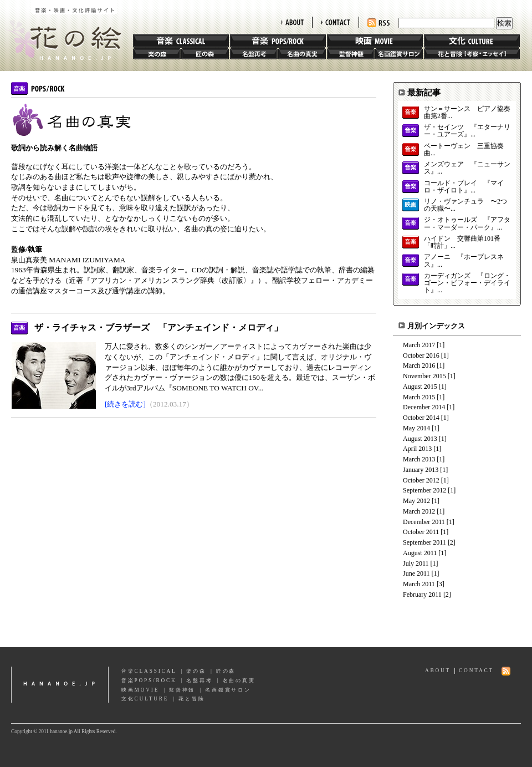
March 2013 (419, 459)
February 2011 (422, 595)
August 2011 (420, 553)
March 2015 (419, 397)
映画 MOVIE (375, 41)
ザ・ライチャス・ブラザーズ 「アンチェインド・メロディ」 (158, 327)
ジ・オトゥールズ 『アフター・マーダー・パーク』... (467, 224)
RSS (378, 23)
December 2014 (424, 407)
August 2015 (420, 387)
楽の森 (157, 54)
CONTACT (336, 22)
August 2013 (420, 439)
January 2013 (421, 470)
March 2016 (419, 365)
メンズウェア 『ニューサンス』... (467, 168)
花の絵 (61, 30)
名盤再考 (254, 54)
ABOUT (292, 22)
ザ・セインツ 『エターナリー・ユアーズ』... (467, 131)
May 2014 (416, 428)
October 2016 (421, 355)
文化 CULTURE (472, 41)
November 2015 (424, 376)
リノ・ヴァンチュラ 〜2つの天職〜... (465, 205)
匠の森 (205, 54)
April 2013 (417, 449)
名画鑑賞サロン (399, 54)
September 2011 (424, 542)
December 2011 (424, 522)
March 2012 (419, 511)
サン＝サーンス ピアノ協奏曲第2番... (467, 113)
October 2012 (421, 480)
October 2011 (421, 532)
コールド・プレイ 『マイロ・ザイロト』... (464, 187)
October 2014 (421, 418)
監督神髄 (351, 54)
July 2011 (416, 563)
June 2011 (416, 573)
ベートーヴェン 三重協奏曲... (464, 150)
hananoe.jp (60, 685)
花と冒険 (472, 54)
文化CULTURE (145, 699)
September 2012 (424, 490)
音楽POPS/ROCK (149, 680)
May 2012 (416, 501)
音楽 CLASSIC (181, 41)
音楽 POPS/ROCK (278, 41)
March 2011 (419, 584)
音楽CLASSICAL (149, 671)
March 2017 (419, 345)
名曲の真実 (302, 54)
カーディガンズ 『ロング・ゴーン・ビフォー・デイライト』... (467, 283)
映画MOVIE (140, 690)
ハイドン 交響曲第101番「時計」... (462, 242)
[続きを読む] (125, 404)
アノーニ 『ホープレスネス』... (464, 261)
